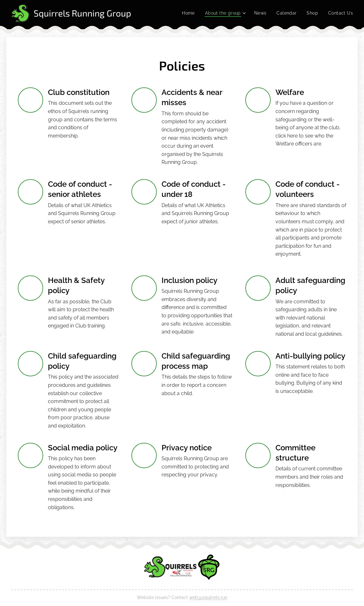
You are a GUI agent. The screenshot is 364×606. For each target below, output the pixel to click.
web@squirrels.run (208, 597)
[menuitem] (184, 13)
